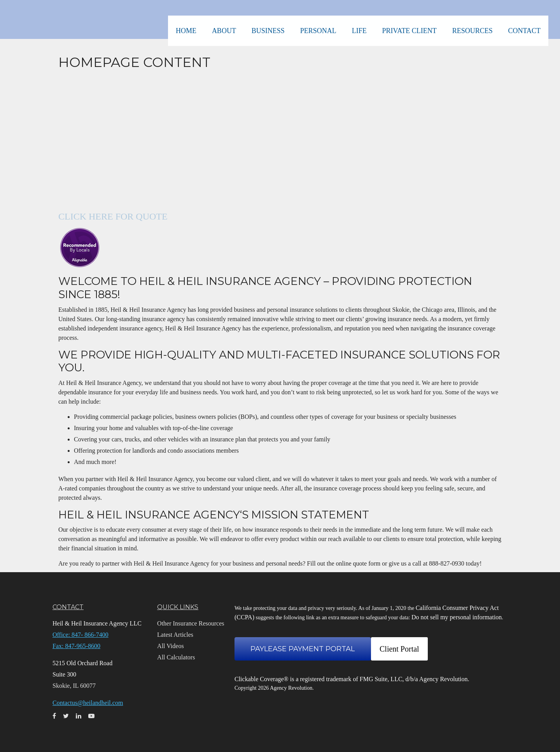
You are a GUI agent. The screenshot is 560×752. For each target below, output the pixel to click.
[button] (230, 19)
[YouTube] (8, 286)
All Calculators (176, 657)
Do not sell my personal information (457, 617)
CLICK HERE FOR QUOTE (113, 216)
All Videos (171, 646)
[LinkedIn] (8, 271)
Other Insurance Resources (191, 623)
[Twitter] (8, 255)
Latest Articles (175, 635)
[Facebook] (8, 240)
